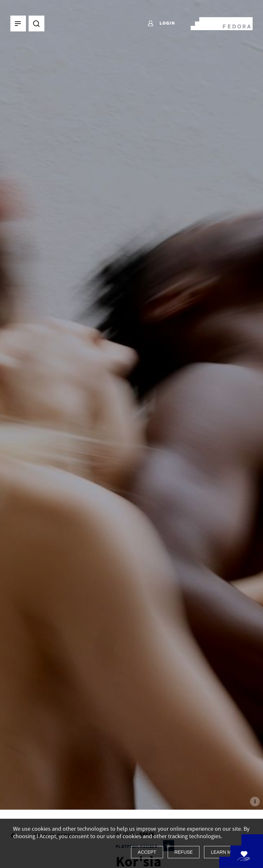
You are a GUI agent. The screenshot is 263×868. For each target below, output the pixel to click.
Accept (147, 852)
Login (161, 24)
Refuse (184, 852)
